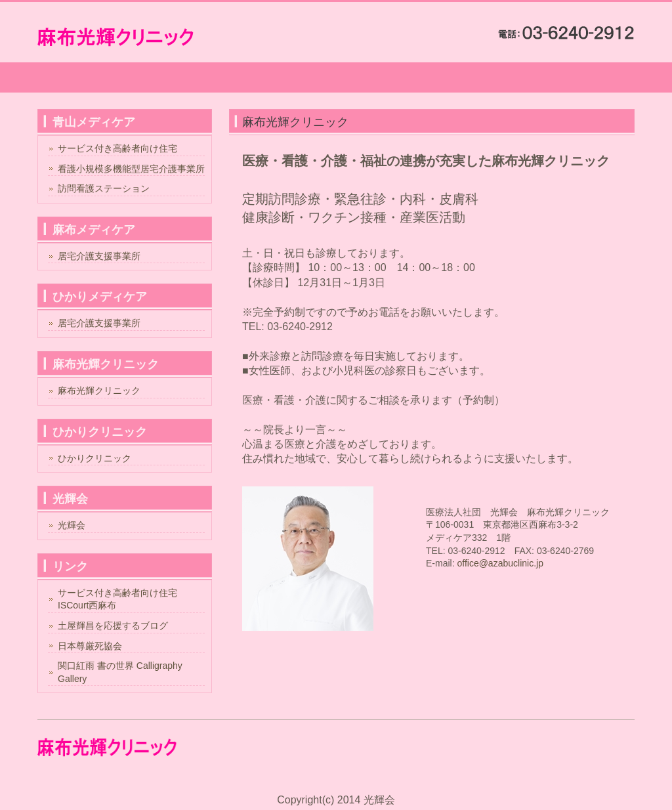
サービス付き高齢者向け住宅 (117, 148)
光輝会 (72, 525)
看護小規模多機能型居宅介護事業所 (131, 169)
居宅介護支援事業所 (99, 256)
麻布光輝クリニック (99, 391)
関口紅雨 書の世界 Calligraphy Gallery (120, 672)
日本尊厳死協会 (90, 646)
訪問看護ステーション (104, 188)
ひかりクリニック (94, 458)
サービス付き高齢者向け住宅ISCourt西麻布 (117, 599)
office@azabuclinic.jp (500, 563)
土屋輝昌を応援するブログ (113, 626)
